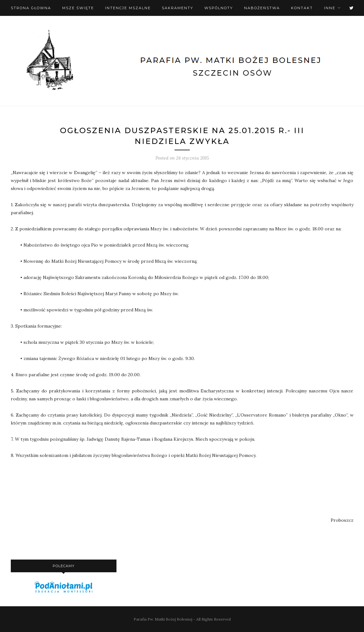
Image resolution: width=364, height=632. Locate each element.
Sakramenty (178, 8)
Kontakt (302, 8)
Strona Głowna (31, 8)
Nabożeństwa (262, 8)
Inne (330, 8)
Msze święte (78, 8)
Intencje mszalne (128, 8)
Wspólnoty (219, 8)
